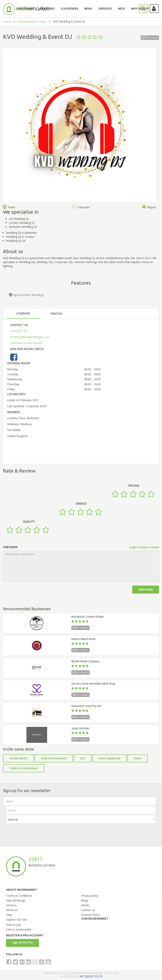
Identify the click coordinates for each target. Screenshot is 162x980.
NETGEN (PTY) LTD (91, 976)
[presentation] (36, 832)
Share (9, 207)
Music (138, 758)
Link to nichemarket (19, 929)
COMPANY (23, 313)
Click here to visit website (26, 343)
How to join (14, 925)
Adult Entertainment (54, 758)
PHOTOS (56, 314)
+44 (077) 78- (19, 331)
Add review (146, 589)
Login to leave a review (144, 547)
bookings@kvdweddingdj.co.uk (30, 337)
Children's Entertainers (24, 768)
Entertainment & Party (32, 21)
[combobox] (81, 819)
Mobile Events (18, 758)
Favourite (81, 207)
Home (7, 21)
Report (149, 207)
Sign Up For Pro (22, 942)
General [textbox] (13, 819)
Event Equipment (109, 758)
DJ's (83, 758)
